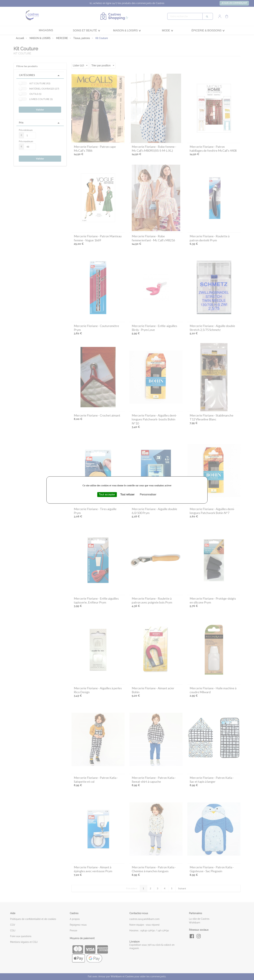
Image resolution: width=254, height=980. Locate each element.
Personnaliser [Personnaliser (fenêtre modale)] (148, 494)
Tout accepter (107, 494)
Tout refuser (127, 494)
